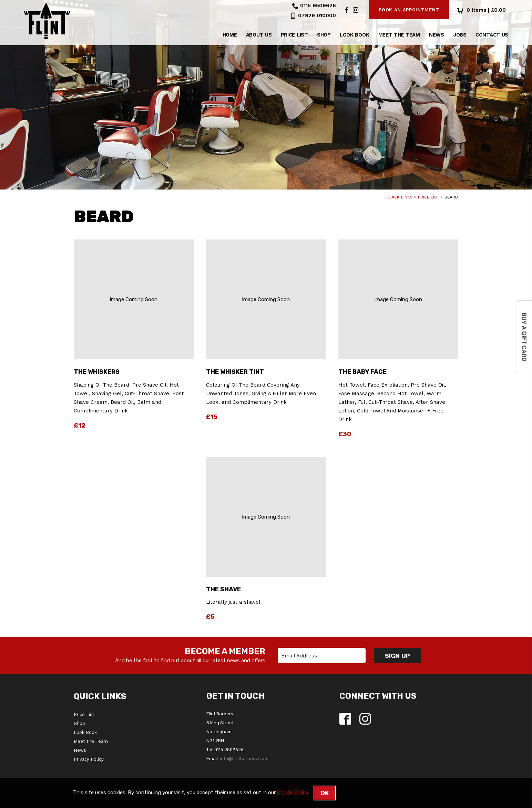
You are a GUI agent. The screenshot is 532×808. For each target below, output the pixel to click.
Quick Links (400, 197)
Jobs (460, 36)
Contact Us (492, 36)
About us (259, 36)
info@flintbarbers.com (243, 759)
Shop (324, 36)
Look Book (354, 36)
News (437, 36)
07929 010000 (317, 16)
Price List (294, 36)
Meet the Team (399, 36)
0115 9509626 (318, 6)
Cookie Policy (293, 792)
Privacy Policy (89, 759)
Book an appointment (409, 10)
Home (230, 36)
